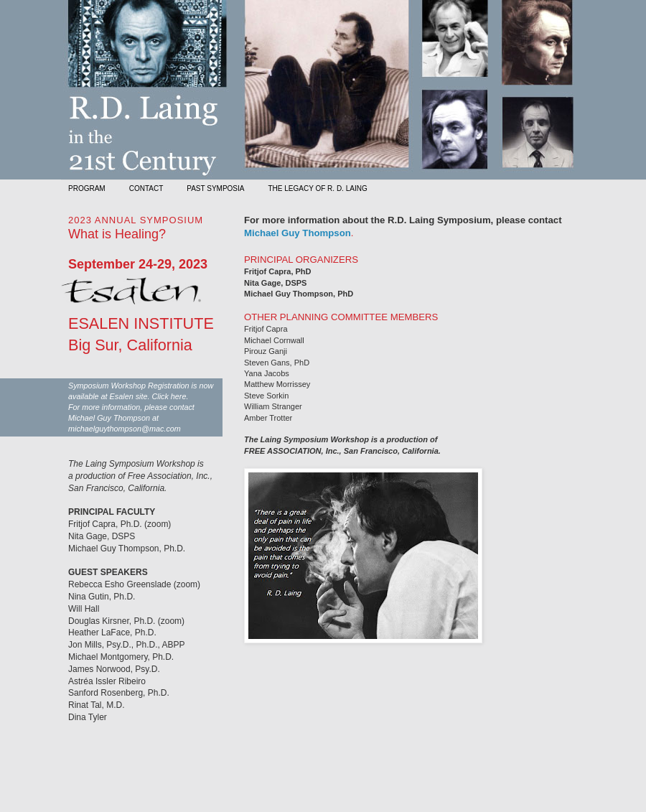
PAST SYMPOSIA (215, 188)
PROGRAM (87, 188)
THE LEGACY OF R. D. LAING (317, 188)
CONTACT (146, 188)
